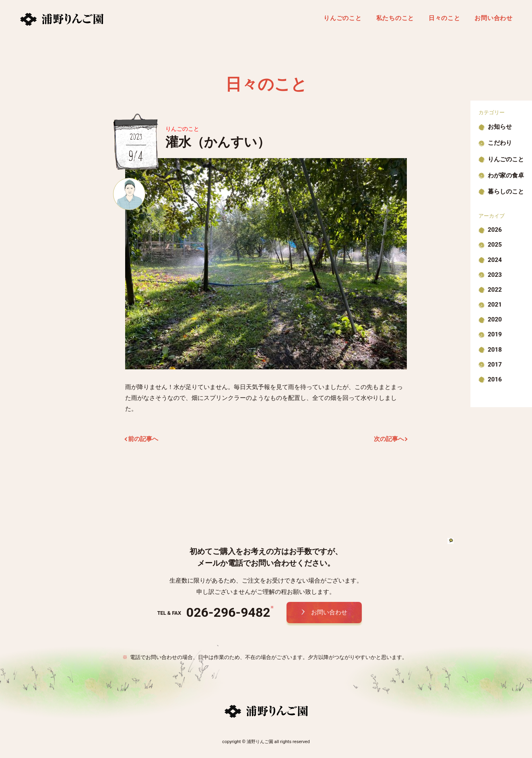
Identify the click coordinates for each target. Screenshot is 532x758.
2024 (495, 260)
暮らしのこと (506, 192)
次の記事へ (389, 439)
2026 (495, 230)
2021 (495, 305)
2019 (495, 334)
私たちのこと (395, 18)
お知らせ (500, 127)
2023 (495, 275)
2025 (495, 245)
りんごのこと (343, 18)
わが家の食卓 (506, 175)
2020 (495, 319)
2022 (495, 290)
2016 (495, 379)
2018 (495, 350)
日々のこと (444, 18)
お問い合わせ (494, 18)
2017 (495, 365)
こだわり (500, 143)
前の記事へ (143, 439)
